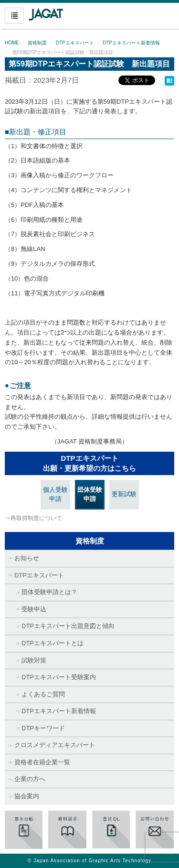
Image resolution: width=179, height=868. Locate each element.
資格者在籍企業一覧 (42, 762)
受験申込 (34, 609)
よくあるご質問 (43, 694)
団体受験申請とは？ (49, 592)
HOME (12, 43)
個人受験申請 (55, 494)
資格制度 (37, 43)
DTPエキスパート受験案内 (59, 677)
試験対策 (34, 660)
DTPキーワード (43, 728)
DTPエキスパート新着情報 (131, 43)
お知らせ (27, 558)
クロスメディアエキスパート (55, 745)
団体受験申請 (90, 494)
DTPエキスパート (75, 43)
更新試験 (124, 494)
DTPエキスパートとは (53, 643)
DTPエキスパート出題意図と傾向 (68, 626)
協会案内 (27, 796)
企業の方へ (30, 779)
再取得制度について (36, 518)
